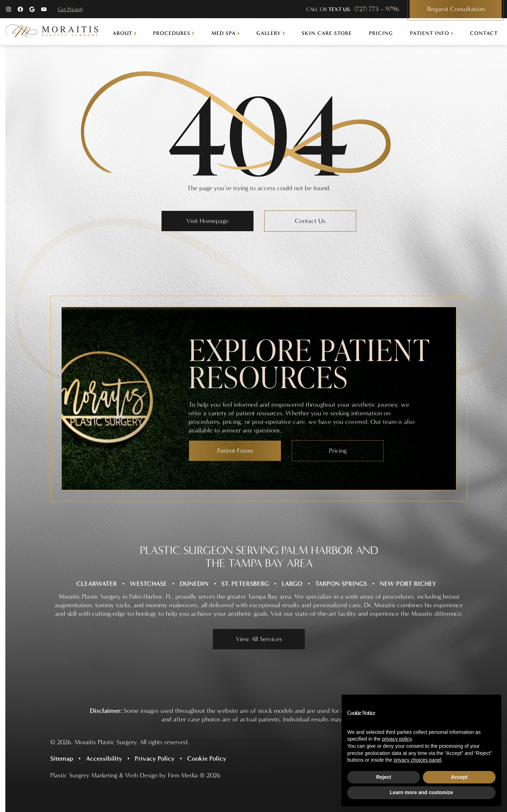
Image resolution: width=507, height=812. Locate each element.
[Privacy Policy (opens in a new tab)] (157, 758)
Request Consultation (456, 9)
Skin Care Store (327, 33)
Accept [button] (459, 777)
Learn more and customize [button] (421, 792)
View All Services (259, 639)
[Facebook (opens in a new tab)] (20, 9)
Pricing (381, 33)
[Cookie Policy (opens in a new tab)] (209, 758)
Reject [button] (384, 777)
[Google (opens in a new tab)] (32, 9)
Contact (484, 33)
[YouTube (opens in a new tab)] (44, 9)
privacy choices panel (418, 760)
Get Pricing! (70, 9)
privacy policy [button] (397, 739)
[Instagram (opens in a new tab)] (9, 9)
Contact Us (310, 221)
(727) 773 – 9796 (377, 9)
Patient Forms (235, 451)
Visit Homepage (208, 221)
